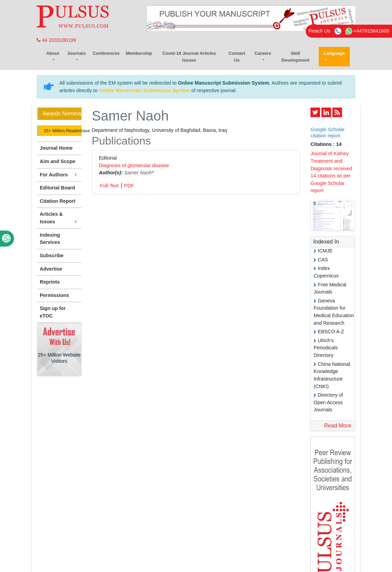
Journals (76, 53)
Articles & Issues (59, 218)
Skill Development (295, 57)
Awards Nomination (62, 114)
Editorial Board (57, 188)
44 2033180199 (56, 40)
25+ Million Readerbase (62, 131)
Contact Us (237, 57)
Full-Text (109, 186)
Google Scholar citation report (327, 132)
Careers (263, 53)
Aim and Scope (58, 161)
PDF (129, 186)
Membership (139, 53)
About (53, 53)
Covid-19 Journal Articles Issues (189, 57)
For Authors (59, 175)
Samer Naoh (138, 173)
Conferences (106, 53)
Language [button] (334, 53)
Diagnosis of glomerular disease (134, 165)
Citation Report (58, 201)
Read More (338, 426)
